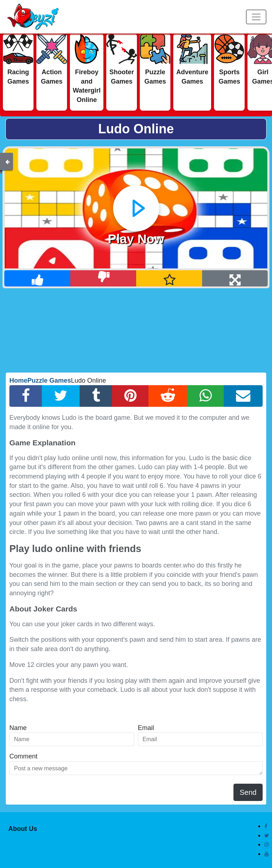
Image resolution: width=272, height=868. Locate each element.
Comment (23, 756)
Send (248, 792)
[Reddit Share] (168, 396)
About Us (23, 829)
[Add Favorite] (169, 278)
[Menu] (256, 17)
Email (146, 728)
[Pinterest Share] (130, 396)
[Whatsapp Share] (205, 396)
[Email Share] (243, 396)
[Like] (37, 278)
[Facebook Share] (26, 396)
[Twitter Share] (61, 396)
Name (18, 728)
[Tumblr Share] (96, 396)
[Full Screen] (235, 278)
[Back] (8, 161)
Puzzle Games (49, 380)
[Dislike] (103, 278)
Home (18, 380)
